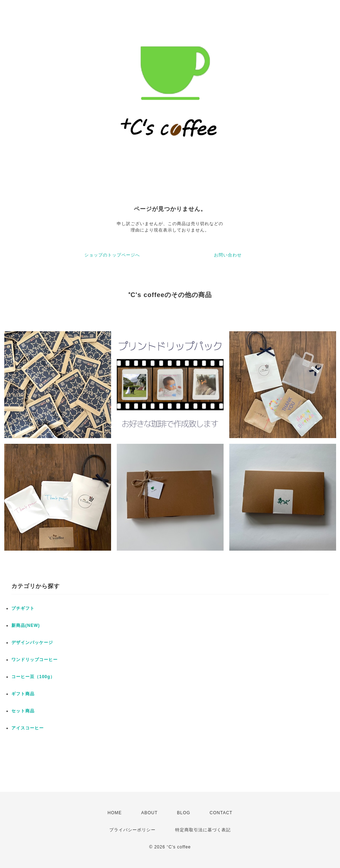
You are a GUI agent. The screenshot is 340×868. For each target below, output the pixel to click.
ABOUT (149, 813)
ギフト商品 (23, 694)
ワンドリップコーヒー (35, 660)
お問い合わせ (228, 255)
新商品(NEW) (26, 625)
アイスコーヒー (28, 728)
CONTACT (221, 813)
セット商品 (23, 711)
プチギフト (23, 608)
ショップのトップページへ (112, 255)
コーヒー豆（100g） (33, 677)
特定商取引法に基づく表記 (203, 830)
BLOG (184, 813)
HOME (115, 813)
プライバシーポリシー (132, 830)
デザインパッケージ (32, 643)
